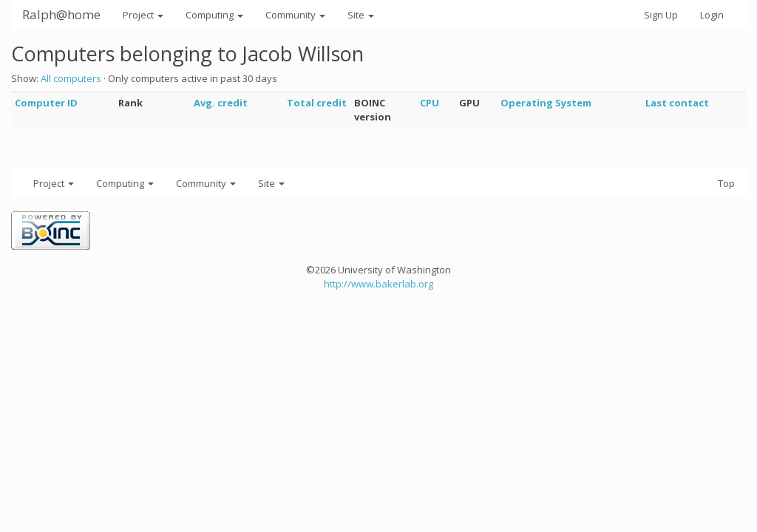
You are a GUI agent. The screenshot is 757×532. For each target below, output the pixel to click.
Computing (214, 15)
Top (726, 183)
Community (295, 15)
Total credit (317, 103)
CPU (430, 103)
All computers (71, 78)
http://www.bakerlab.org (378, 284)
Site (361, 15)
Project (143, 15)
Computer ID (46, 103)
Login (712, 15)
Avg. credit (221, 103)
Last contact (677, 103)
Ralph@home (61, 14)
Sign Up (661, 15)
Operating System (546, 103)
